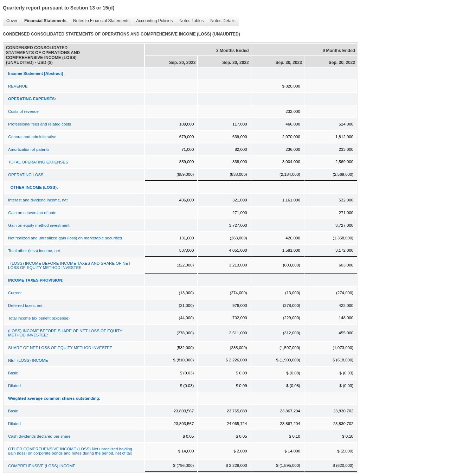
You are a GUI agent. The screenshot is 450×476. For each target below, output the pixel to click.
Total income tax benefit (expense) (39, 318)
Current (15, 293)
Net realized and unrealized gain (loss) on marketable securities (65, 238)
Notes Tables (190, 21)
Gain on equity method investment (39, 225)
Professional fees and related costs (40, 124)
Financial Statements (44, 21)
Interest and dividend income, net (38, 200)
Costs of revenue (23, 111)
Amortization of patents (29, 149)
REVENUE (18, 86)
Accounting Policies (153, 21)
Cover (10, 21)
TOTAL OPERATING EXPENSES (38, 162)
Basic (13, 373)
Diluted (14, 386)
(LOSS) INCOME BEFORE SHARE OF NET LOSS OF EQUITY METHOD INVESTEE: (65, 333)
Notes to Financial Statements (99, 21)
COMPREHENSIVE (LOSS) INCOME (42, 466)
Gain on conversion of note (32, 213)
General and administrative (32, 137)
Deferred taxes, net (25, 305)
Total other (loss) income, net (34, 251)
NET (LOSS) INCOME (28, 360)
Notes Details (221, 21)
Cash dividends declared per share (39, 436)
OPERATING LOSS (26, 175)
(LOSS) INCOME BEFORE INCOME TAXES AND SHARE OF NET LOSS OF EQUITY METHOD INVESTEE (69, 265)
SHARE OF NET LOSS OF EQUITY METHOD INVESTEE (60, 348)
